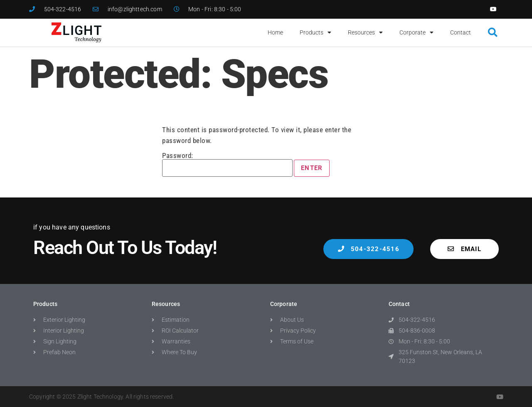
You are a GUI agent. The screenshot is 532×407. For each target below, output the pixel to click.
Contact (461, 32)
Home (275, 32)
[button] (493, 33)
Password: (227, 164)
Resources (365, 32)
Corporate (416, 32)
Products (315, 32)
